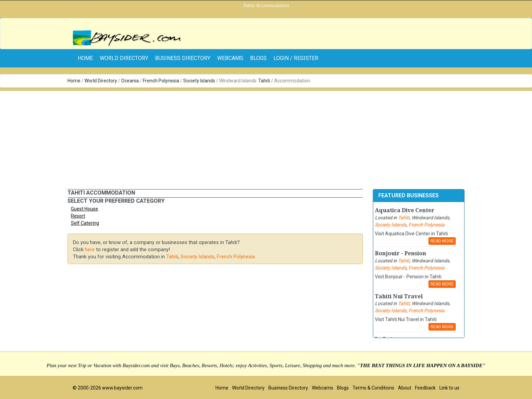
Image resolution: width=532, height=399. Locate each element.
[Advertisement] (266, 138)
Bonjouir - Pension (401, 253)
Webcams (230, 58)
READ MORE (442, 241)
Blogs (258, 58)
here (90, 250)
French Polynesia (161, 81)
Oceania (130, 81)
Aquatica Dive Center (405, 210)
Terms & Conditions (373, 388)
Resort (78, 216)
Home (74, 81)
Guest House (84, 209)
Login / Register (296, 58)
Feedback (425, 388)
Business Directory (183, 58)
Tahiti (264, 81)
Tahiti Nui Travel (399, 296)
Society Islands (199, 81)
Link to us (449, 388)
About (405, 388)
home (85, 58)
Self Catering (85, 223)
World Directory (124, 58)
